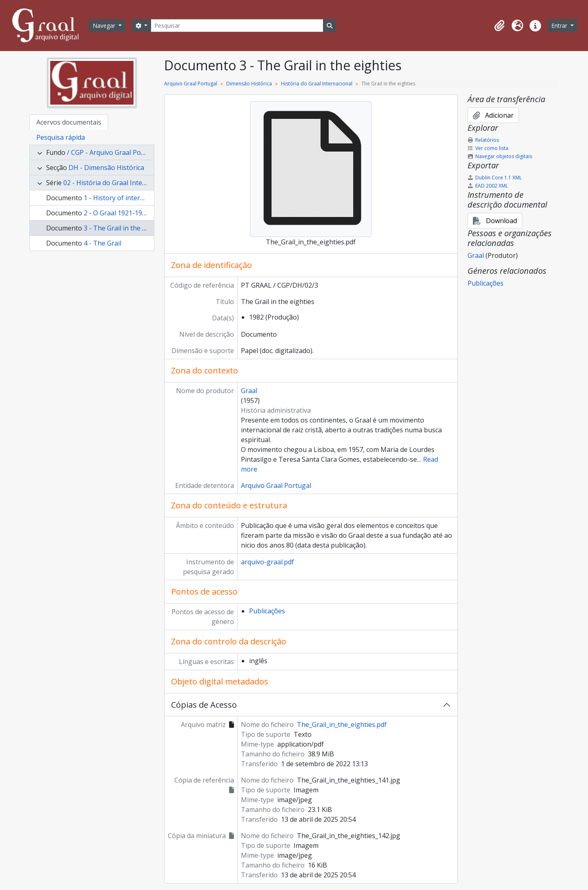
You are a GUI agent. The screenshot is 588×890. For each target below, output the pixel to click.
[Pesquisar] (237, 26)
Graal (249, 391)
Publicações (267, 611)
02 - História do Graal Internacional (117, 183)
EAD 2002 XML (488, 186)
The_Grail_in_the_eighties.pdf (342, 725)
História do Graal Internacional (317, 84)
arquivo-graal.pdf (267, 562)
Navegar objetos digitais (500, 156)
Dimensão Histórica (249, 84)
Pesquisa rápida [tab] (61, 137)
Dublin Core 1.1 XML (495, 178)
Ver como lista (488, 148)
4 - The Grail (102, 243)
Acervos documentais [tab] (69, 122)
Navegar (105, 26)
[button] (499, 26)
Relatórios (483, 140)
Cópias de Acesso (204, 705)
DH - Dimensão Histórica (106, 168)
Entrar (560, 26)
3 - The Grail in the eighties (125, 228)
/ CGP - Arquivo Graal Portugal (113, 152)
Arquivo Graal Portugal (191, 84)
